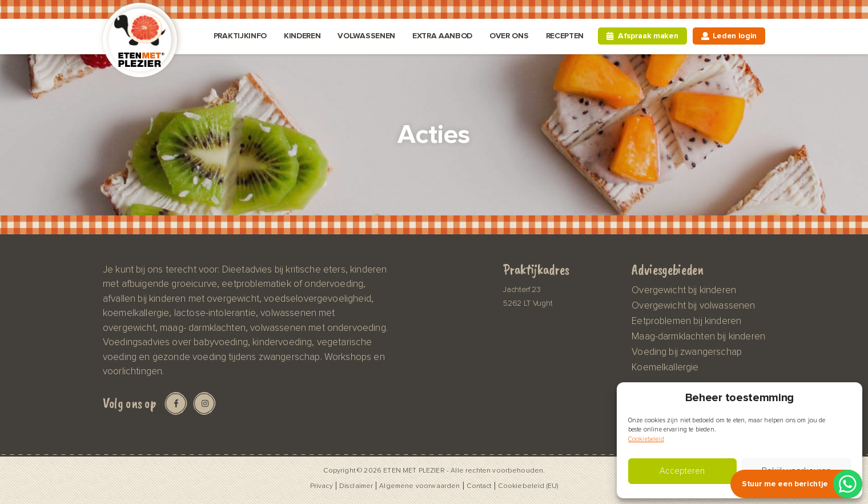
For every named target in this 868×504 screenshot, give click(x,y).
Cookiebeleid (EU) (528, 486)
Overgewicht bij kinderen (684, 290)
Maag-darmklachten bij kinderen (698, 337)
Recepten (565, 36)
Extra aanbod (442, 36)
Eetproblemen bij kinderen (686, 321)
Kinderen (302, 36)
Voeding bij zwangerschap (687, 352)
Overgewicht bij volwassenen (693, 306)
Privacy (322, 486)
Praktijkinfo (240, 36)
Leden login (735, 36)
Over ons (509, 36)
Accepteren (682, 471)
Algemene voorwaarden (419, 486)
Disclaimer (356, 486)
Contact (479, 486)
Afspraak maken (648, 36)
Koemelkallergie (665, 367)
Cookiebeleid (646, 439)
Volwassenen (366, 36)
